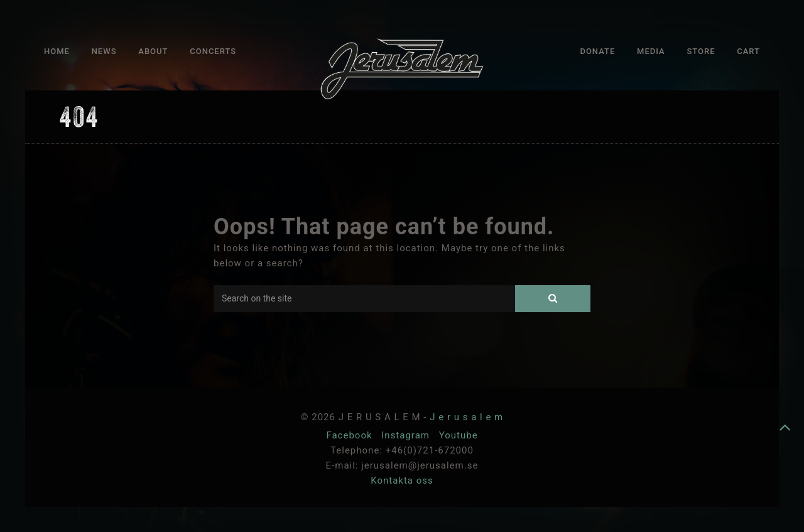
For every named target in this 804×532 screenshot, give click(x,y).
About (153, 51)
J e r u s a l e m (466, 417)
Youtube (459, 435)
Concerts (213, 51)
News (104, 51)
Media (651, 51)
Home (57, 51)
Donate (597, 51)
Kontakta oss (402, 480)
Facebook (350, 435)
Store (701, 51)
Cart (748, 51)
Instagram (407, 435)
